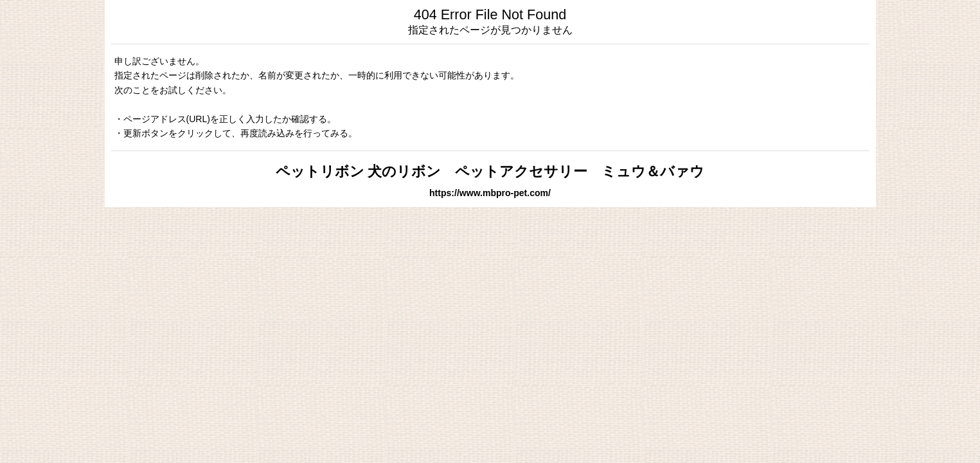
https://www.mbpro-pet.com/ (490, 193)
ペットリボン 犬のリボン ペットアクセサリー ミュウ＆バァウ (490, 171)
